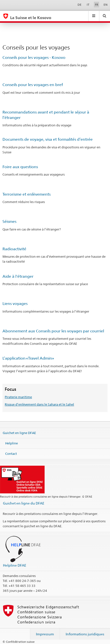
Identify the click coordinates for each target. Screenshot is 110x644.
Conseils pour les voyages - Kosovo (34, 57)
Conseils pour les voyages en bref (33, 85)
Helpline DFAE (15, 565)
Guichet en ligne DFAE (19, 433)
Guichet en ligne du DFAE (24, 503)
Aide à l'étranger (18, 276)
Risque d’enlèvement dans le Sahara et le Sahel (39, 404)
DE (80, 5)
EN (106, 5)
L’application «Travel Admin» (28, 358)
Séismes (9, 221)
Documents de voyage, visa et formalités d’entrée (48, 139)
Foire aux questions (20, 167)
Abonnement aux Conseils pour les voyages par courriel (53, 331)
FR (97, 5)
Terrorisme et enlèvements (27, 194)
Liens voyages (15, 304)
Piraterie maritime (18, 397)
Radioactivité (14, 249)
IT (88, 5)
